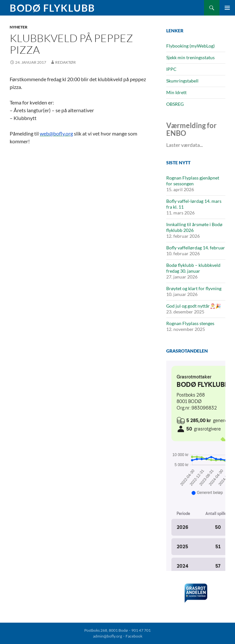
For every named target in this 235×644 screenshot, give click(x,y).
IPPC (171, 69)
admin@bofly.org (107, 636)
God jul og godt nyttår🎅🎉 (194, 306)
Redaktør (66, 62)
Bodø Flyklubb (52, 8)
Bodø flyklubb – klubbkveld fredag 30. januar (193, 268)
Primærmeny (227, 8)
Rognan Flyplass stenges (190, 323)
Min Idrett (176, 92)
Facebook (134, 636)
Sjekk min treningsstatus (190, 57)
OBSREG (175, 104)
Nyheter (19, 27)
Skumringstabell (182, 81)
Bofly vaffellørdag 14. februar (196, 248)
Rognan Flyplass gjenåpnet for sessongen (193, 181)
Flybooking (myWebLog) (190, 46)
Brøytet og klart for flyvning (194, 288)
